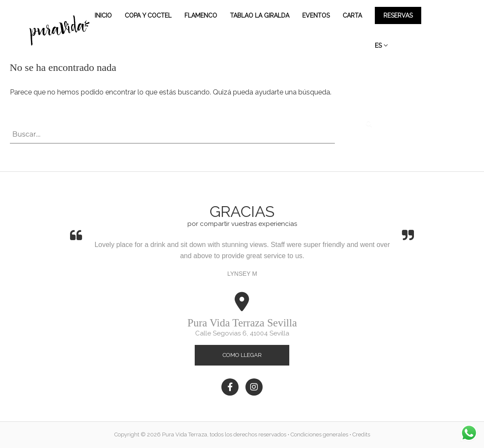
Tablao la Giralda (260, 15)
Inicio (103, 15)
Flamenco (201, 15)
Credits (361, 434)
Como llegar (242, 355)
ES (378, 46)
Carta (352, 15)
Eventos (316, 15)
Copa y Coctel (148, 15)
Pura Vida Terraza (185, 434)
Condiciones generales (319, 434)
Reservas (398, 15)
